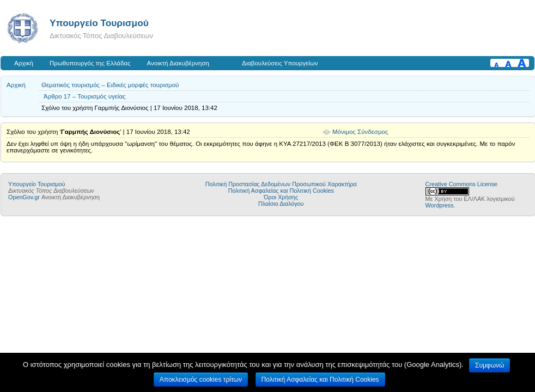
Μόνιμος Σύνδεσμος (360, 132)
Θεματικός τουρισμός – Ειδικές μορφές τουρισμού (110, 85)
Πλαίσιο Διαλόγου (281, 204)
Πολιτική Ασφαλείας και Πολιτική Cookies (281, 191)
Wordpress (440, 205)
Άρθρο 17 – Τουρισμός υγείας (85, 96)
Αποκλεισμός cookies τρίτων (201, 379)
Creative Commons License (461, 184)
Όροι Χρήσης (281, 197)
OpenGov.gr (24, 197)
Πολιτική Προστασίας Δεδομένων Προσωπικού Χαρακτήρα (281, 184)
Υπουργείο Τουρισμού (99, 23)
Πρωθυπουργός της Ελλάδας (90, 63)
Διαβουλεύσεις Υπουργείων (280, 63)
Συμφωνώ (490, 365)
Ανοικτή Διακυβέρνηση (178, 63)
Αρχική (24, 63)
